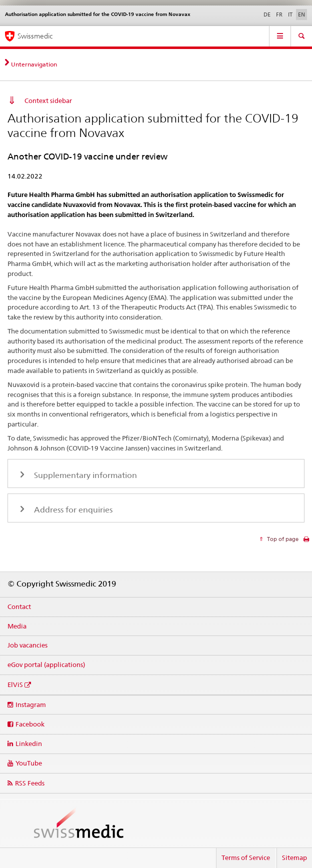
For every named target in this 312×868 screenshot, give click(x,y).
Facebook (30, 724)
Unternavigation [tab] (34, 64)
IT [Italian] (290, 14)
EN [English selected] (301, 14)
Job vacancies (27, 645)
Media (17, 626)
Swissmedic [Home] (35, 36)
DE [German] (267, 14)
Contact (19, 606)
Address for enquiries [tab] (72, 510)
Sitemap (294, 857)
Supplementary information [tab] (84, 475)
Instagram (31, 704)
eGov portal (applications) (46, 664)
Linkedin (29, 743)
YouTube (29, 763)
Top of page (282, 539)
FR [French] (279, 14)
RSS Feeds (30, 783)
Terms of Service (246, 857)
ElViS (15, 684)
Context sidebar (48, 100)
